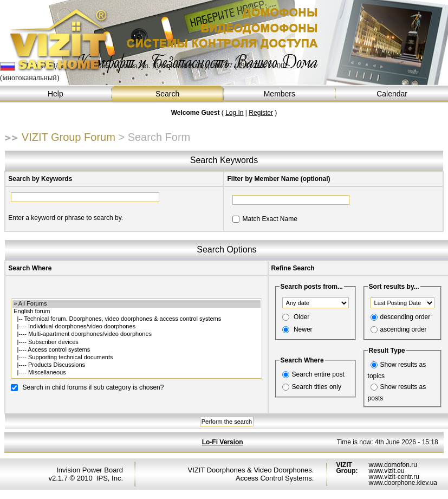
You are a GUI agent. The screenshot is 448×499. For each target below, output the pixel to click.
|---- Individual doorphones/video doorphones (136, 327)
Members (280, 94)
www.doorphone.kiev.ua (403, 483)
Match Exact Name (270, 219)
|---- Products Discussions (136, 365)
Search (168, 94)
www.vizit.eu (386, 471)
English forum (136, 312)
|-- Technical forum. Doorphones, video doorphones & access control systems (136, 319)
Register (261, 113)
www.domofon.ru (392, 465)
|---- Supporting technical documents (136, 358)
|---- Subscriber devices (136, 342)
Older (301, 317)
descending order (405, 317)
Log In (234, 113)
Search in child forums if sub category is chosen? (93, 387)
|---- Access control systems (136, 350)
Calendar (392, 94)
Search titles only (317, 387)
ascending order (404, 329)
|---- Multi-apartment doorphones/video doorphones (136, 334)
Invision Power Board (90, 470)
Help (56, 94)
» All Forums (136, 304)
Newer (303, 329)
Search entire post (318, 374)
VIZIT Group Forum (69, 137)
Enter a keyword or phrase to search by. (66, 218)
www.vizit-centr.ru (394, 477)
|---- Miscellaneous (136, 373)
